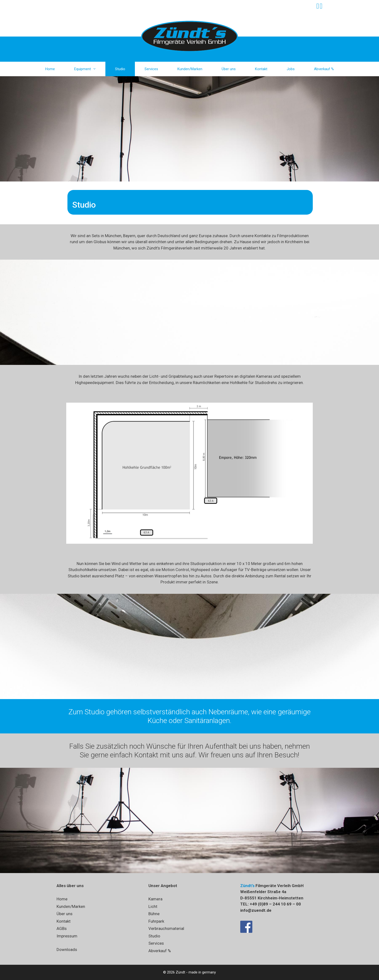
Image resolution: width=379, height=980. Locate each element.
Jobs (291, 69)
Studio (120, 69)
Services (151, 69)
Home (50, 69)
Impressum (67, 936)
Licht (153, 906)
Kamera (155, 899)
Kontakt (261, 69)
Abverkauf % (324, 69)
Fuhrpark (156, 921)
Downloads (67, 950)
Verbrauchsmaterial (166, 928)
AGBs (62, 928)
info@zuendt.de (256, 910)
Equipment (90, 69)
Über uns (229, 69)
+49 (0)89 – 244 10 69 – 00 (275, 904)
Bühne (154, 914)
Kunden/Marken (190, 69)
